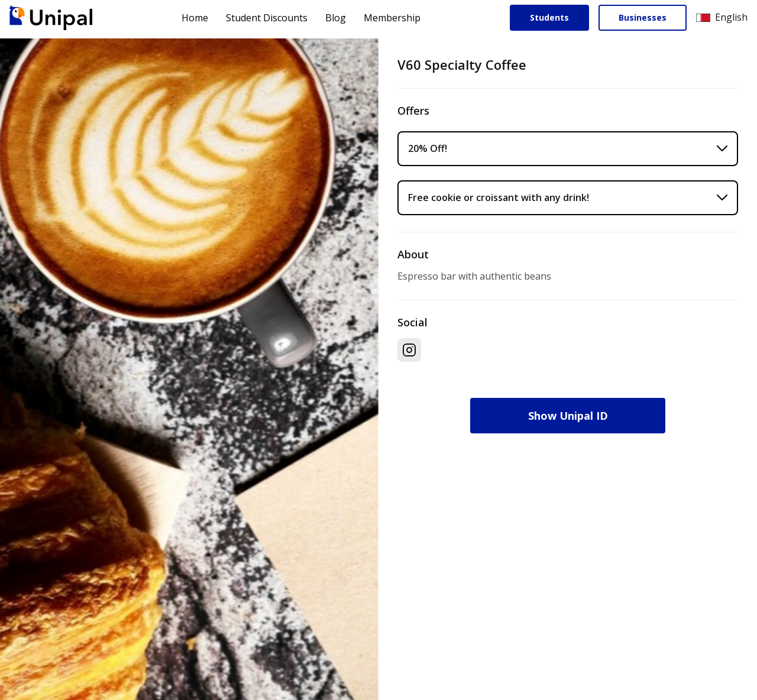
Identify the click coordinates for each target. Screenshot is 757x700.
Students (549, 17)
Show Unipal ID (568, 416)
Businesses (643, 17)
